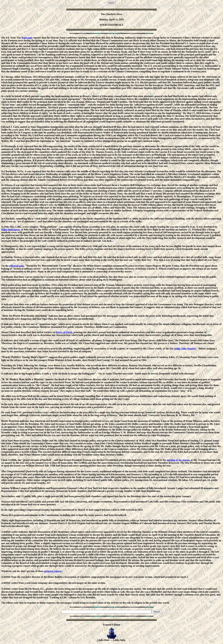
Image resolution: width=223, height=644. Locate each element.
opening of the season (178, 460)
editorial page (17, 266)
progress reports (53, 571)
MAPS (112, 3)
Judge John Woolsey (185, 349)
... (113, 241)
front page (27, 38)
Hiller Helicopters (11, 230)
